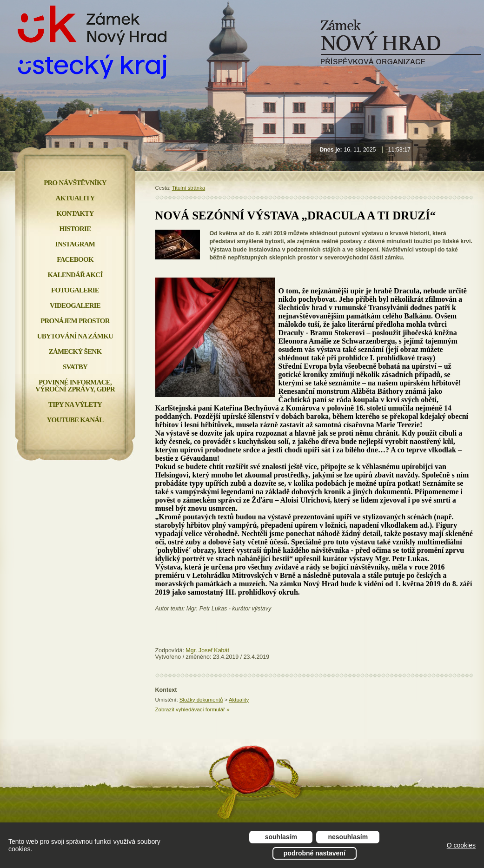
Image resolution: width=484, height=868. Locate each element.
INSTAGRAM (75, 244)
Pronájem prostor (75, 321)
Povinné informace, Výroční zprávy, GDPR (75, 386)
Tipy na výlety (75, 404)
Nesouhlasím (348, 837)
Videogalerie (75, 305)
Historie (75, 229)
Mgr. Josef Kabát (207, 650)
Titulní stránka (189, 188)
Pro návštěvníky (75, 183)
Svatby (75, 367)
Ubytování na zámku (75, 336)
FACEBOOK (75, 259)
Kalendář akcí (75, 275)
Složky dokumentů (201, 700)
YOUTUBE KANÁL (75, 420)
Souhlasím (281, 837)
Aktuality (239, 700)
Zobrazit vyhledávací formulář (192, 709)
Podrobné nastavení (315, 853)
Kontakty (75, 213)
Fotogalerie (75, 290)
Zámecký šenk (75, 351)
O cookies (461, 845)
